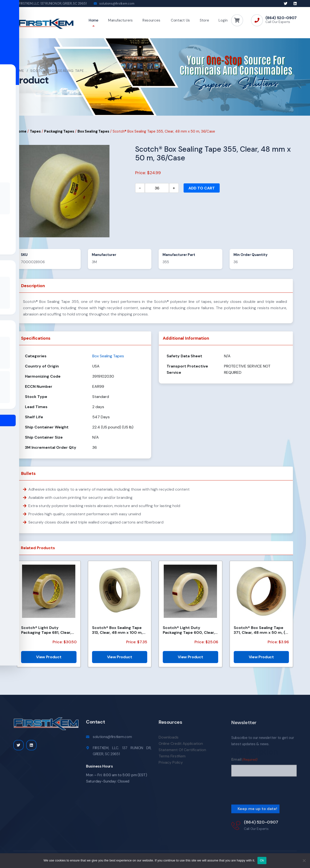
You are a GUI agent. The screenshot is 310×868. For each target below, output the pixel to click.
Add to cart (202, 189)
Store (204, 20)
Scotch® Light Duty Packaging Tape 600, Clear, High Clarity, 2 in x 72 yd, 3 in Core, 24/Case (190, 631)
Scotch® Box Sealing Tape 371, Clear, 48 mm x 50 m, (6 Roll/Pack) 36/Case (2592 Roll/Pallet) (261, 631)
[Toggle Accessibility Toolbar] (11, 423)
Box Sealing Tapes (93, 132)
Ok (262, 860)
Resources (151, 20)
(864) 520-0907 (281, 18)
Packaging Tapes (59, 132)
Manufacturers (120, 20)
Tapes (35, 132)
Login (223, 20)
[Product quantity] (157, 189)
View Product (49, 658)
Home (93, 20)
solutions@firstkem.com (117, 4)
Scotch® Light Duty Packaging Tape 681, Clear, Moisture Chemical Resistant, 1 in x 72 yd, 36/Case (46, 631)
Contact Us (180, 20)
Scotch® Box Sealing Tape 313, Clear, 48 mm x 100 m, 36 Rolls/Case (117, 631)
